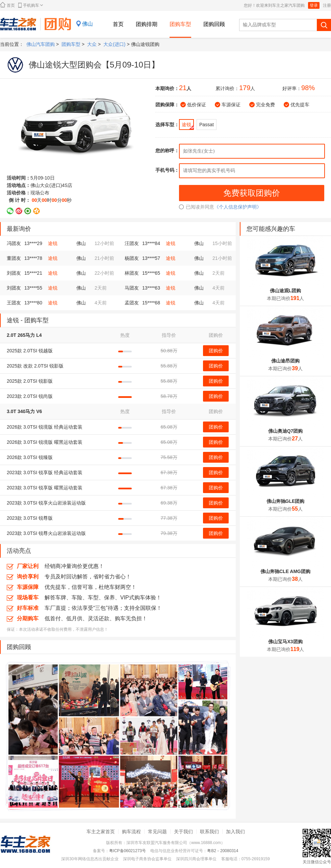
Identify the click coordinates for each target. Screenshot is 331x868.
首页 (7, 5)
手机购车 (31, 5)
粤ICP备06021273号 (128, 851)
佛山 (87, 24)
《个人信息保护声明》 (238, 207)
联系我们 (209, 832)
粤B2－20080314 (223, 851)
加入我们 (235, 832)
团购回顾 (214, 24)
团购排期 (147, 24)
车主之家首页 (101, 832)
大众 (92, 44)
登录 (314, 5)
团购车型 (180, 24)
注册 (327, 5)
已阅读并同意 (197, 207)
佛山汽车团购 (41, 44)
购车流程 (131, 832)
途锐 (53, 243)
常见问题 (157, 832)
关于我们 (183, 832)
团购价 (216, 351)
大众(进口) (114, 44)
